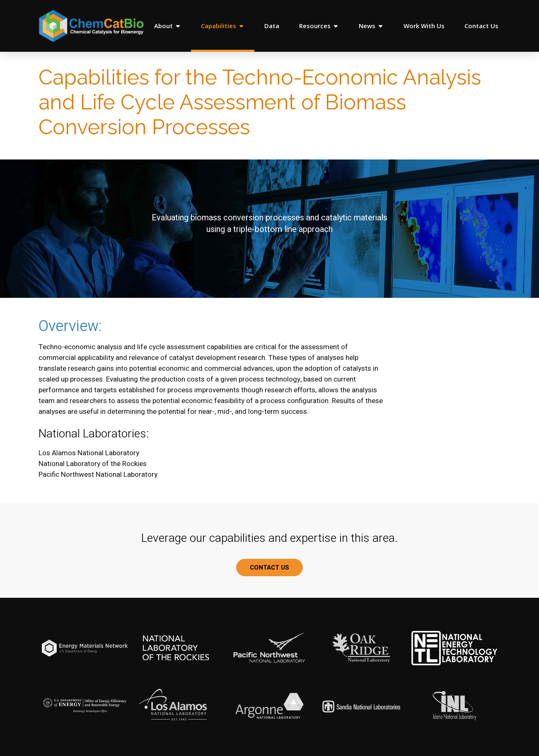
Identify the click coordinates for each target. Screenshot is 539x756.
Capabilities (223, 26)
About (168, 26)
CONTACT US (269, 568)
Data (272, 26)
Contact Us (481, 26)
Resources (319, 26)
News (371, 26)
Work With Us (424, 26)
